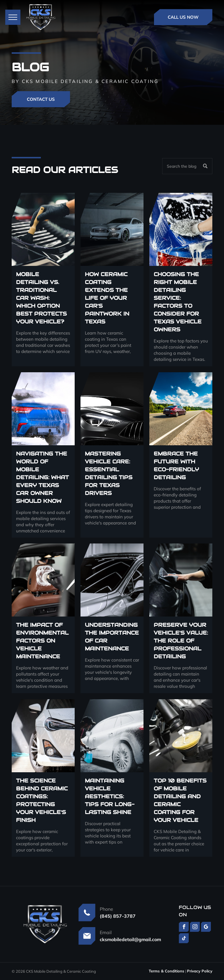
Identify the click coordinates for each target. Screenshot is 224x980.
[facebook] (184, 928)
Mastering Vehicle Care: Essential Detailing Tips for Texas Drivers (109, 473)
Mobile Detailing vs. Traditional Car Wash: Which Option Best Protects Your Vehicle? (41, 298)
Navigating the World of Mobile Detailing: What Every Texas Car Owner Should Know (42, 477)
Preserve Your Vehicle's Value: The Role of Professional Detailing (181, 641)
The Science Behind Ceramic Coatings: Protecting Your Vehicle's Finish (42, 800)
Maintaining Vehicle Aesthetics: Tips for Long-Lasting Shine (110, 796)
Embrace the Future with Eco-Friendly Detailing (176, 465)
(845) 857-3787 (118, 916)
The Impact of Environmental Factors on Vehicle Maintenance (42, 641)
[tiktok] (184, 939)
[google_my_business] (206, 928)
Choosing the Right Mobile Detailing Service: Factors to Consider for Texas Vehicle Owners (178, 302)
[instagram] (195, 928)
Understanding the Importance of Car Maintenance (112, 637)
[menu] (13, 17)
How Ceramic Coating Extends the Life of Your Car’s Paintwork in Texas (107, 298)
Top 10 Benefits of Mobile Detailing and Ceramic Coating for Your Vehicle (180, 800)
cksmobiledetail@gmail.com (130, 939)
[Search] (187, 166)
